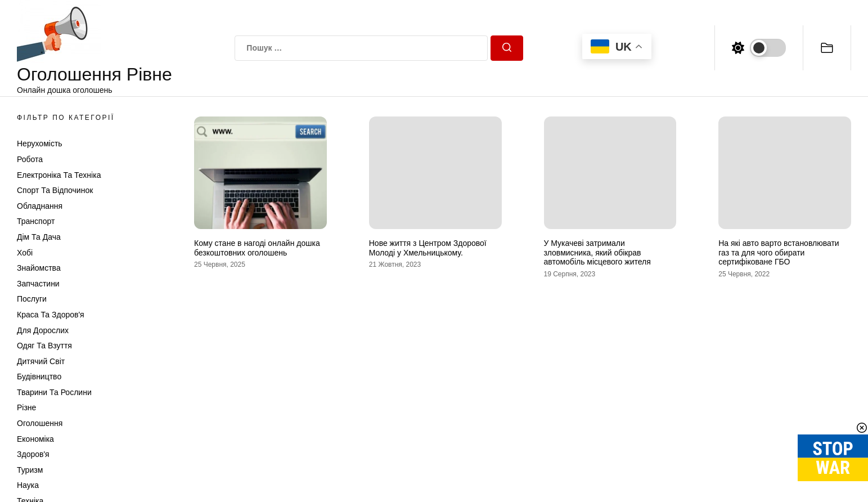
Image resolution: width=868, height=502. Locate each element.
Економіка (35, 439)
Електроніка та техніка (59, 175)
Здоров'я (33, 454)
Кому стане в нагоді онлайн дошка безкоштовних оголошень (257, 248)
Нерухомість (40, 144)
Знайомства (39, 268)
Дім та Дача (39, 237)
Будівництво (39, 376)
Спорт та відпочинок (55, 190)
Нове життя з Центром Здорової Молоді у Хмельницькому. (428, 248)
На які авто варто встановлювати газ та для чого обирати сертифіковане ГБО (779, 253)
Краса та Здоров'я (51, 315)
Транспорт (36, 221)
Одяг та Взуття (44, 346)
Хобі (25, 253)
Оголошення (40, 423)
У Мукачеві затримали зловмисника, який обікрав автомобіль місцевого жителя (597, 253)
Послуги (32, 299)
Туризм (30, 470)
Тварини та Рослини (54, 392)
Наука (28, 485)
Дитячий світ (41, 361)
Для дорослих (43, 330)
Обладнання (40, 206)
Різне (26, 407)
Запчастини (38, 284)
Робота (30, 159)
